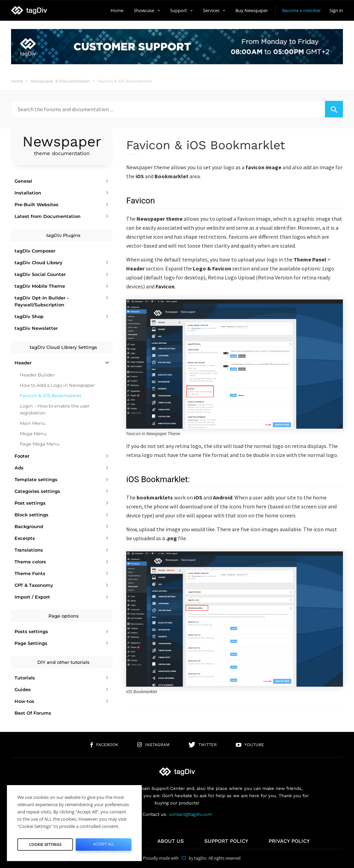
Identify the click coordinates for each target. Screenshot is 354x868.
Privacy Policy (289, 841)
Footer (22, 456)
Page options (64, 616)
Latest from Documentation (48, 216)
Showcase (147, 10)
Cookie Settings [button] (45, 842)
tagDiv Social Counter (40, 274)
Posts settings (31, 631)
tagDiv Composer (35, 251)
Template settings (36, 479)
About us (171, 841)
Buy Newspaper (252, 10)
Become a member (301, 10)
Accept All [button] (104, 842)
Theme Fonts (30, 573)
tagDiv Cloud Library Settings (63, 347)
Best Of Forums (33, 713)
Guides (23, 689)
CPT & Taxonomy (34, 585)
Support (181, 10)
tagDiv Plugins (63, 235)
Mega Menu (33, 433)
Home (117, 10)
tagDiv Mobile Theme (40, 286)
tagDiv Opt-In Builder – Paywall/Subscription (42, 301)
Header (23, 363)
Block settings (31, 515)
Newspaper (62, 145)
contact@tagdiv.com (190, 814)
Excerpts (25, 538)
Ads (19, 468)
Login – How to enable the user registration (55, 409)
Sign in (336, 10)
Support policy (226, 841)
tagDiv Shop (29, 316)
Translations (29, 550)
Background (29, 526)
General (23, 181)
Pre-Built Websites (36, 204)
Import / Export (32, 597)
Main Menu (32, 423)
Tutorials (25, 678)
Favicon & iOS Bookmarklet (50, 395)
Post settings (30, 503)
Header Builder (37, 375)
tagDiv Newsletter (36, 328)
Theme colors (30, 562)
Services (214, 10)
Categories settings (37, 491)
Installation (28, 193)
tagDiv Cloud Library (39, 263)
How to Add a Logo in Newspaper (57, 385)
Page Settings (31, 643)
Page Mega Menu (40, 444)
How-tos (24, 701)
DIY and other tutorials (63, 662)
